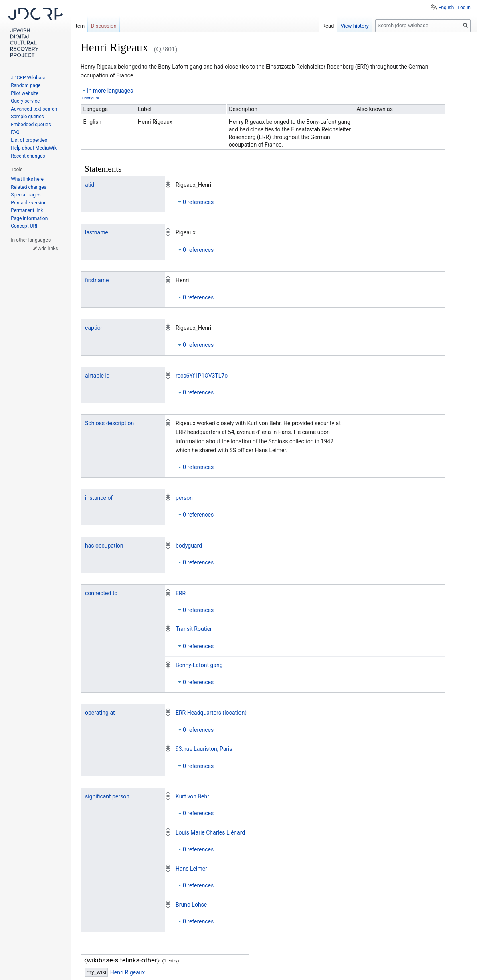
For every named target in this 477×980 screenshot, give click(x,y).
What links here (27, 179)
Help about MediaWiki (34, 148)
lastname (97, 232)
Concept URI (24, 226)
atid (90, 185)
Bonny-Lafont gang (199, 665)
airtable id (97, 376)
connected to (101, 593)
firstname (97, 280)
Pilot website (25, 93)
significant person (107, 796)
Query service (25, 101)
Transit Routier (194, 629)
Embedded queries (31, 125)
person (184, 498)
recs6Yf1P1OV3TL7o (202, 376)
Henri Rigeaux (127, 972)
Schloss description (109, 423)
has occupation (104, 546)
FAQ (15, 132)
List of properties (29, 140)
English (446, 8)
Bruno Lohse (191, 905)
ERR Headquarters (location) (211, 713)
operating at (100, 713)
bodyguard (189, 546)
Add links (48, 249)
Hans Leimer (191, 869)
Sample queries (27, 117)
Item (79, 26)
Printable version (29, 203)
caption (94, 328)
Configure (91, 98)
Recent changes (28, 156)
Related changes (29, 187)
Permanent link (27, 210)
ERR (181, 593)
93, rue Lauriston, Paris (204, 749)
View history (355, 26)
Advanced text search (34, 109)
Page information (29, 218)
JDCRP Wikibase (29, 78)
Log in (464, 8)
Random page (26, 85)
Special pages (26, 195)
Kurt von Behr (192, 796)
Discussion (104, 26)
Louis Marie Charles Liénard (210, 832)
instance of (99, 498)
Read (328, 26)
